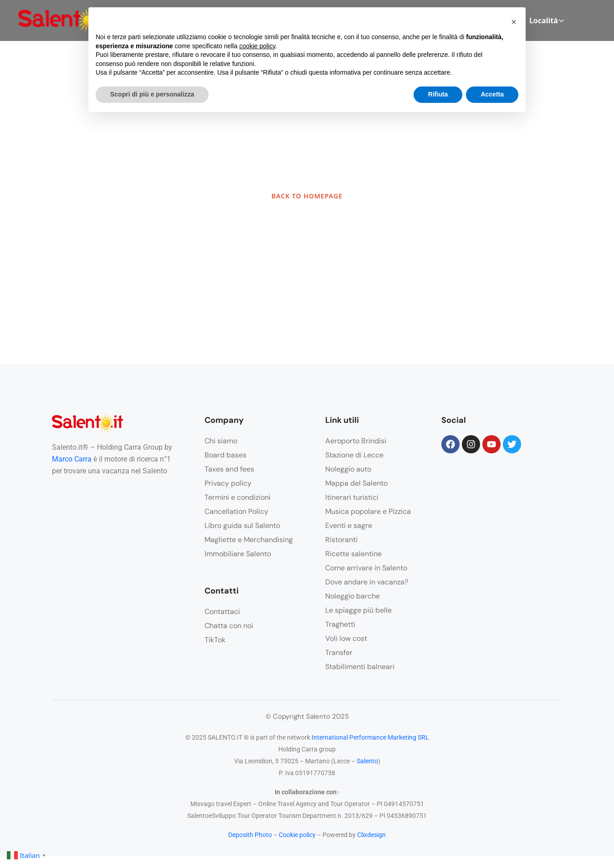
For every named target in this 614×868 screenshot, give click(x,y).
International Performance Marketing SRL (370, 737)
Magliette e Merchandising (249, 540)
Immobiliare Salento (238, 554)
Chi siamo (221, 441)
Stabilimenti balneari (360, 667)
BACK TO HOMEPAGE (307, 196)
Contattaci (222, 612)
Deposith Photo (250, 835)
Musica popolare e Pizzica (368, 511)
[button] (514, 22)
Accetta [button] (492, 94)
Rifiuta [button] (438, 94)
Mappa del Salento (356, 483)
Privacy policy (228, 483)
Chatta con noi (229, 626)
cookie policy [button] (257, 46)
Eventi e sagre (349, 525)
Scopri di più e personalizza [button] (152, 94)
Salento (367, 761)
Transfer (339, 652)
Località (547, 20)
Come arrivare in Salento (366, 568)
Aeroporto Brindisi (356, 441)
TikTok (215, 640)
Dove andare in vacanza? (367, 582)
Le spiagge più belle (358, 610)
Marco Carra (72, 459)
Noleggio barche (353, 596)
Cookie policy (297, 835)
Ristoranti (341, 540)
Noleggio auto (348, 469)
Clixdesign (371, 835)
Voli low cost (346, 638)
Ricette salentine (353, 554)
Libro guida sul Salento (242, 525)
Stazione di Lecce (354, 455)
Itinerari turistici (352, 497)
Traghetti (340, 624)
